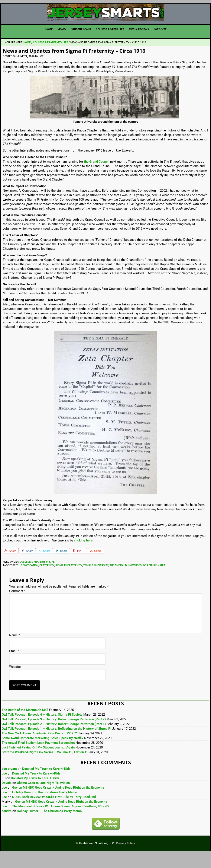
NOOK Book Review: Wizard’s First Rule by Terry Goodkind (54, 810)
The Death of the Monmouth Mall (25, 723)
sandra (7, 824)
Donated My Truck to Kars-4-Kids (46, 782)
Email (14, 664)
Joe (4, 787)
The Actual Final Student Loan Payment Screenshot (38, 756)
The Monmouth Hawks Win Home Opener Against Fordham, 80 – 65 (61, 820)
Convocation (30, 579)
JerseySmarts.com (105, 19)
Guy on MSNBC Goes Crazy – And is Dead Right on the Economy (58, 801)
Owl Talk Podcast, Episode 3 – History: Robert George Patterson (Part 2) (54, 732)
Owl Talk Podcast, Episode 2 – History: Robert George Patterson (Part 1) (54, 737)
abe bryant (9, 782)
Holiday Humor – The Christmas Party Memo (45, 805)
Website (15, 680)
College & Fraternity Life (37, 575)
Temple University (96, 579)
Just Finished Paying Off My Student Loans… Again (38, 761)
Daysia (7, 796)
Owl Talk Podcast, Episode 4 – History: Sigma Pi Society (42, 728)
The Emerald (118, 579)
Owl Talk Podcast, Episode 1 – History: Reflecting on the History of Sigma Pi (56, 742)
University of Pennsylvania (147, 579)
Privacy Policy (125, 856)
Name (14, 649)
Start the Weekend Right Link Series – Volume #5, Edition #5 (45, 765)
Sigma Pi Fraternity (69, 579)
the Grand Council (97, 175)
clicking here (83, 554)
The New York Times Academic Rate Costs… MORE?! (40, 747)
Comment (17, 604)
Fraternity (47, 579)
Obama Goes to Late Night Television (43, 796)
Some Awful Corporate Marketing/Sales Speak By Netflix (43, 751)
